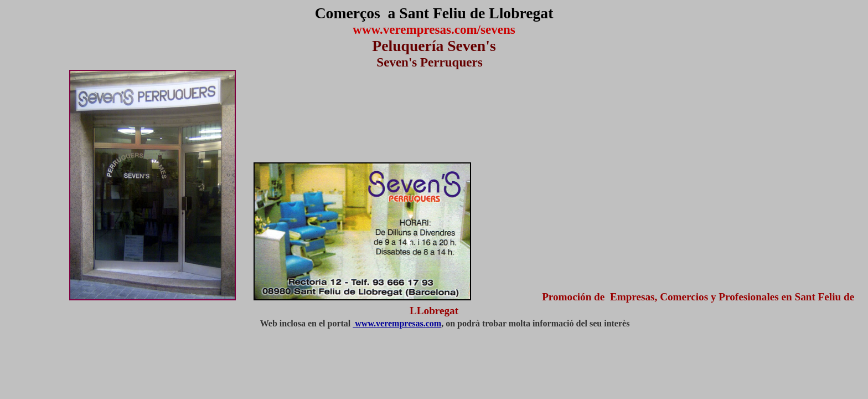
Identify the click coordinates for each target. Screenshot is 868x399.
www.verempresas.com (397, 323)
